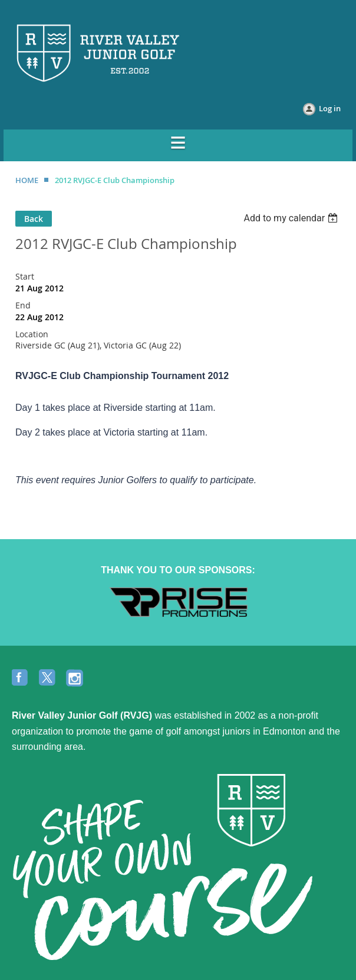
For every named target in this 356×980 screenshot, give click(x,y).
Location (32, 334)
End (23, 305)
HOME (27, 180)
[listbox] (292, 218)
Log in (330, 108)
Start (25, 276)
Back (34, 219)
